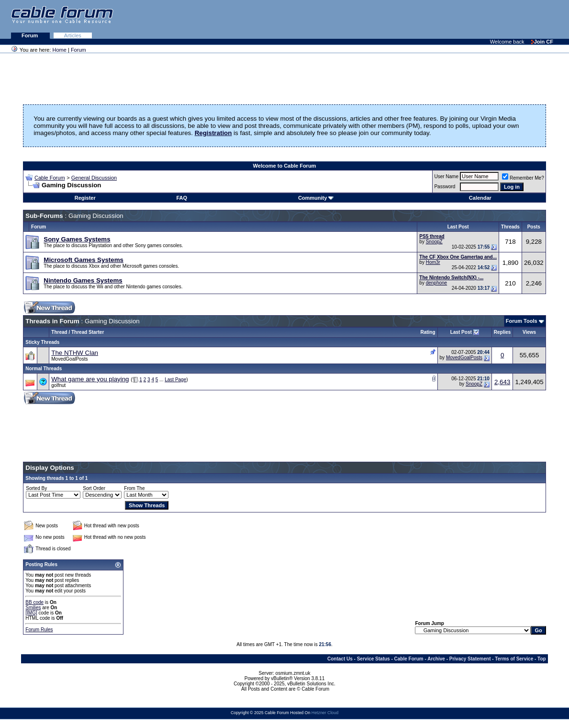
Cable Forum (50, 178)
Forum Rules (39, 630)
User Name (446, 176)
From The (134, 488)
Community (316, 198)
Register (85, 198)
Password (445, 187)
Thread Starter (88, 332)
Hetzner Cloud (325, 713)
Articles (73, 35)
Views (529, 332)
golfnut (58, 385)
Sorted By (36, 488)
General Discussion (94, 178)
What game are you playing (90, 379)
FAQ (182, 198)
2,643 (502, 382)
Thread (59, 332)
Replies (502, 332)
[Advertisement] (452, 19)
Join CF (542, 42)
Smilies (33, 608)
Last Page (175, 380)
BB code (34, 602)
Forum (30, 35)
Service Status (374, 659)
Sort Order (94, 488)
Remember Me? (523, 178)
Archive (436, 659)
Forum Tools (522, 321)
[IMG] (31, 613)
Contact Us (340, 659)
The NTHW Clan (75, 353)
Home (60, 50)
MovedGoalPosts (69, 359)
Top (542, 659)
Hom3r (433, 262)
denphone (437, 283)
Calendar (480, 198)
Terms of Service (514, 659)
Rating (428, 332)
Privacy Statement (470, 659)
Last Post (461, 332)
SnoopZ (434, 242)
